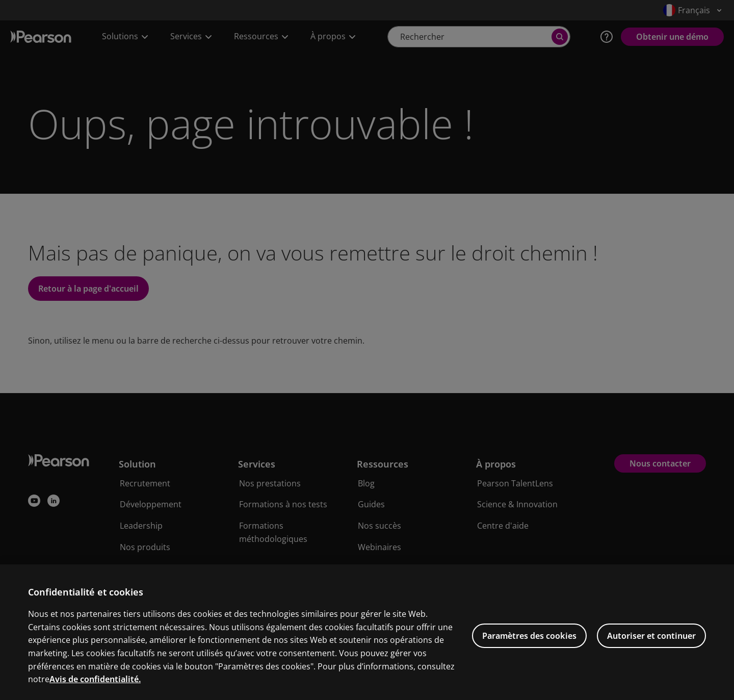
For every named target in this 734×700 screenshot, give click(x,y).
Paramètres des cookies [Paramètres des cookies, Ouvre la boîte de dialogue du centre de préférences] (529, 650)
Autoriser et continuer (651, 650)
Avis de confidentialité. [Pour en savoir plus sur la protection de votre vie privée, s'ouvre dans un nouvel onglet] (95, 693)
